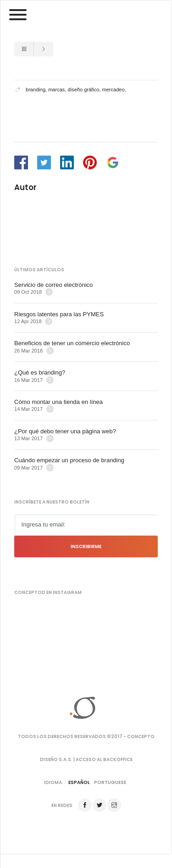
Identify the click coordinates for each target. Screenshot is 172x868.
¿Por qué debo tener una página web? (65, 431)
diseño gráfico (84, 90)
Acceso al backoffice (104, 759)
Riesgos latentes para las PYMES (59, 314)
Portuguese (110, 782)
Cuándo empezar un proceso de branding (69, 460)
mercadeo (113, 90)
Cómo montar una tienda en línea (58, 402)
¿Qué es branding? (40, 372)
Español (79, 782)
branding (36, 90)
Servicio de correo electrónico (53, 285)
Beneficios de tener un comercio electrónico (72, 343)
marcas (56, 90)
